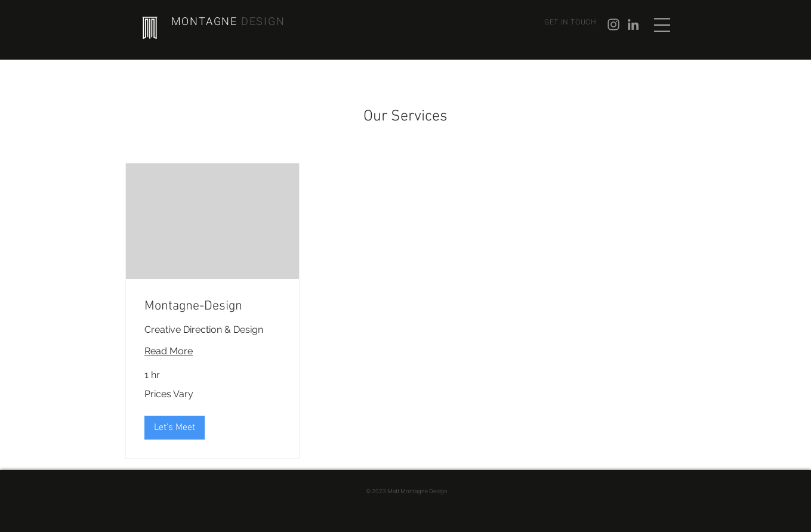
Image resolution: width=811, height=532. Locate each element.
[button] (662, 25)
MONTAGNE (206, 22)
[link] (212, 306)
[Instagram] (613, 24)
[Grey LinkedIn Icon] (633, 24)
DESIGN (263, 22)
